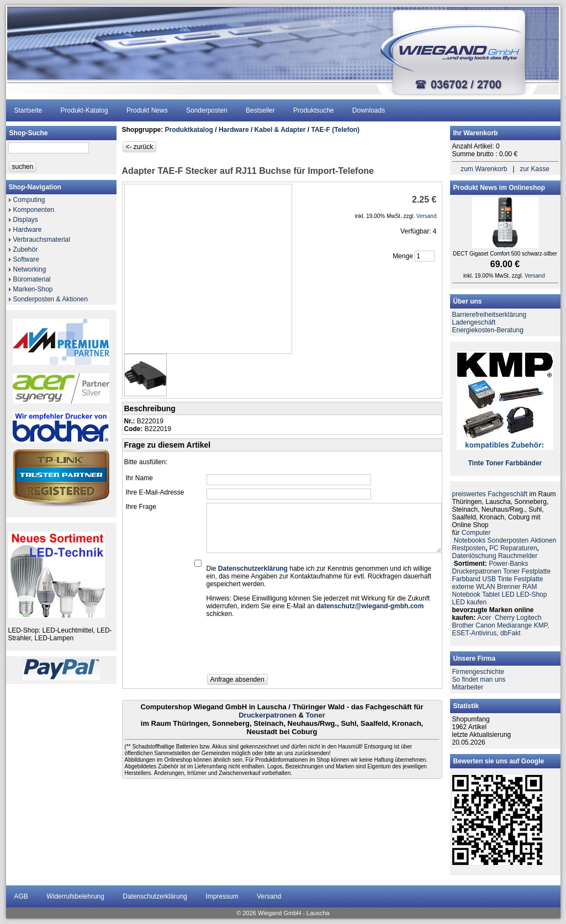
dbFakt (511, 633)
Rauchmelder (518, 556)
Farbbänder (523, 463)
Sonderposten (207, 110)
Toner (316, 715)
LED (508, 594)
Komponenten (34, 210)
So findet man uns (479, 679)
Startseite (28, 110)
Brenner (509, 587)
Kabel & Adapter (280, 130)
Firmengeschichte (478, 672)
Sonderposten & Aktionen (51, 299)
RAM (530, 587)
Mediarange (514, 625)
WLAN (486, 587)
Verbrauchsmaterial (42, 240)
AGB (21, 896)
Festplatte (536, 571)
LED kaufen (470, 602)
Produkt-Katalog (84, 110)
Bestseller (260, 110)
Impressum (222, 896)
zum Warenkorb (484, 169)
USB (489, 579)
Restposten (469, 548)
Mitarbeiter (468, 687)
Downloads (369, 110)
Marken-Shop (33, 289)
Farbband (466, 579)
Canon (485, 625)
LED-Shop (531, 594)
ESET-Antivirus (475, 633)
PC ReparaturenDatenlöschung (496, 552)
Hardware (28, 230)
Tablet (491, 594)
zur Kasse (535, 169)
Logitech (529, 618)
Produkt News (147, 110)
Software (26, 259)
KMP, (542, 625)
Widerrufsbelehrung (75, 896)
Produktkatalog (189, 130)
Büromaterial (32, 279)
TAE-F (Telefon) (336, 130)
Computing (29, 200)
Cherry (505, 618)
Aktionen (544, 540)
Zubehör (26, 249)
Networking (30, 269)
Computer (476, 533)
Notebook (466, 594)
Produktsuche (313, 110)
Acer (485, 618)
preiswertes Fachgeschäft (490, 494)
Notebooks (470, 540)
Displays (26, 220)
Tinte (476, 463)
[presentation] (290, 649)
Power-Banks (508, 564)
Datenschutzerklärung (155, 896)
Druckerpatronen (268, 715)
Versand (269, 896)
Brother (463, 625)
